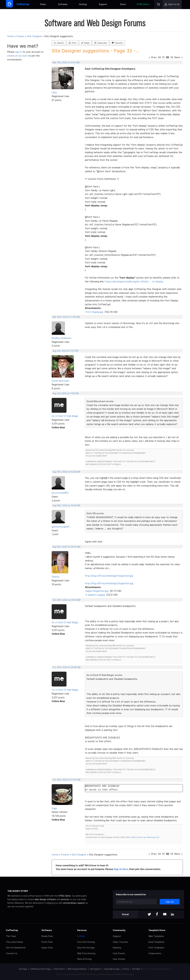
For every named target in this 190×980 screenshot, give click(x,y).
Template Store (157, 930)
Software (63, 4)
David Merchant (61, 381)
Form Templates (156, 948)
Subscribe (101, 43)
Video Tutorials (120, 942)
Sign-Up (170, 902)
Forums (20, 36)
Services (82, 930)
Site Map (136, 969)
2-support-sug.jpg (95, 595)
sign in (19, 52)
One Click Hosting (86, 942)
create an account (17, 56)
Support (103, 4)
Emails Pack (47, 936)
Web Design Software (77, 969)
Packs (43, 4)
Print (73, 43)
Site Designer (34, 36)
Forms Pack (47, 942)
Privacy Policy (105, 974)
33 (172, 57)
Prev (154, 57)
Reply (85, 43)
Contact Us (12, 953)
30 (159, 57)
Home (10, 36)
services (65, 899)
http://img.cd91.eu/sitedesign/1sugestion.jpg (109, 576)
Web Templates (156, 936)
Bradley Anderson (61, 338)
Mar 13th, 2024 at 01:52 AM (66, 63)
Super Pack (47, 948)
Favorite (117, 43)
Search (59, 43)
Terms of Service (122, 974)
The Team (11, 936)
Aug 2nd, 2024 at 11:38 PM (66, 393)
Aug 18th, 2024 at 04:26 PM (66, 506)
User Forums (119, 953)
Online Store (59, 969)
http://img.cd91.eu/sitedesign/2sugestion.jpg (109, 583)
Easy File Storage (86, 948)
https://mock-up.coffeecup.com (145, 837)
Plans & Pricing (84, 959)
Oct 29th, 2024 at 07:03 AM (66, 780)
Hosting (83, 4)
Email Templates (156, 942)
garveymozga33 (61, 527)
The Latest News (14, 942)
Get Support (95, 969)
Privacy (126, 969)
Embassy (117, 948)
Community (119, 930)
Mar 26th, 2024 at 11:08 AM (66, 317)
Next (177, 57)
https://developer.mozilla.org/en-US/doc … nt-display (134, 281)
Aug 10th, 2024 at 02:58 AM (66, 472)
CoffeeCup (12, 930)
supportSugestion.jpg (97, 591)
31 (163, 57)
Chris (54, 92)
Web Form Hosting (86, 953)
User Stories (119, 959)
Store (123, 4)
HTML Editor (143, 4)
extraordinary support (74, 903)
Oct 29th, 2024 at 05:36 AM (66, 600)
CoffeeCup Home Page (40, 969)
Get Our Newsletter (16, 948)
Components (155, 953)
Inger (54, 808)
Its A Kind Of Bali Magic (65, 416)
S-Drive (81, 936)
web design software (45, 899)
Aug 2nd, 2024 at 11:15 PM (65, 351)
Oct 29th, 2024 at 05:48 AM (66, 667)
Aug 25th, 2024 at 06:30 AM (66, 547)
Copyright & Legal (112, 969)
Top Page (23, 969)
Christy (56, 577)
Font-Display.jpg (94, 312)
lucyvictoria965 (60, 493)
